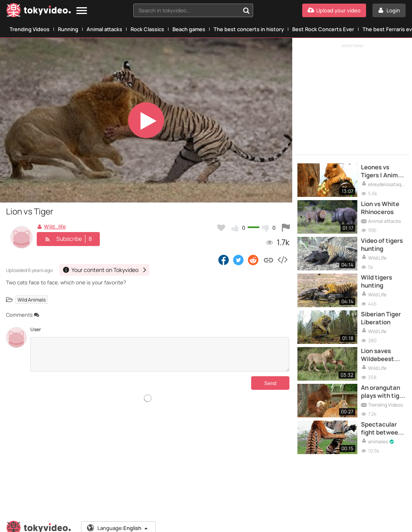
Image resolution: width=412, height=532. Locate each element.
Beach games (189, 29)
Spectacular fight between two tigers (381, 429)
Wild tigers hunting (376, 282)
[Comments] (160, 354)
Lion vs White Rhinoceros (380, 208)
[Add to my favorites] (221, 228)
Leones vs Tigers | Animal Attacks (382, 172)
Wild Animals (32, 300)
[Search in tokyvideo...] (246, 10)
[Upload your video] (334, 10)
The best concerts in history (249, 29)
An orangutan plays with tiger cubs (383, 392)
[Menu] (82, 11)
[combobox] (193, 10)
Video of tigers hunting (382, 245)
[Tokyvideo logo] (39, 12)
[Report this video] (286, 228)
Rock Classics (147, 29)
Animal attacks (104, 29)
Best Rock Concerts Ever (323, 29)
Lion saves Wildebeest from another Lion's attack (380, 355)
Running (68, 29)
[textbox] (186, 10)
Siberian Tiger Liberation (381, 318)
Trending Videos (30, 29)
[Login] (389, 10)
